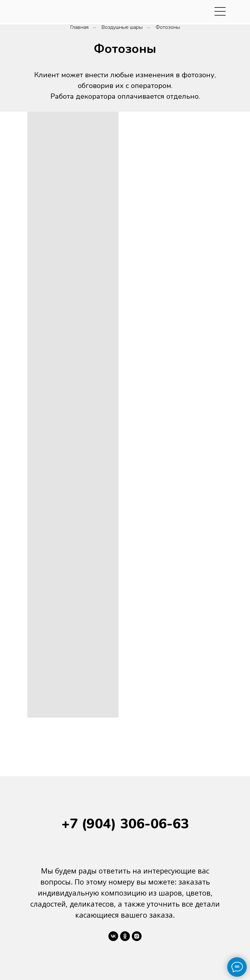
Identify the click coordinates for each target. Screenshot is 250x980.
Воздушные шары (122, 27)
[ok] (125, 936)
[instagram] (137, 936)
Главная (79, 27)
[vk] (113, 936)
